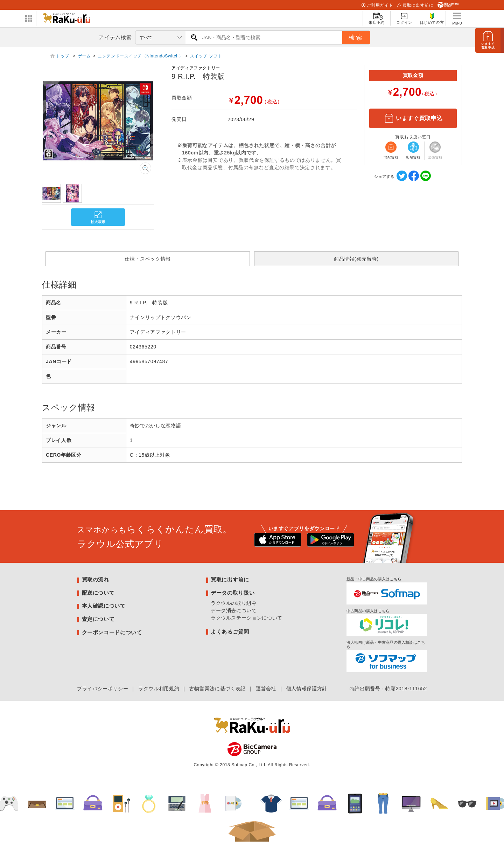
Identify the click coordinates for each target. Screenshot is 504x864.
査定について (98, 619)
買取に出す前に (415, 5)
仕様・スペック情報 (148, 259)
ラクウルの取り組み (234, 603)
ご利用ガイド (377, 5)
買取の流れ (96, 579)
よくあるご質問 (230, 632)
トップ (63, 56)
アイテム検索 (115, 37)
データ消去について (234, 610)
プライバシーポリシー (103, 689)
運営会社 (266, 689)
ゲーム (84, 56)
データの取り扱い (233, 593)
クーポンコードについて (112, 632)
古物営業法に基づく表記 (218, 689)
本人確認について (104, 606)
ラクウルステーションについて (247, 618)
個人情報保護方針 (307, 689)
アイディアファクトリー (196, 68)
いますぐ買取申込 (413, 118)
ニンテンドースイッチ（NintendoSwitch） (140, 56)
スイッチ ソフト (206, 56)
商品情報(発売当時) (356, 259)
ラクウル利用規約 (159, 689)
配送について (98, 593)
